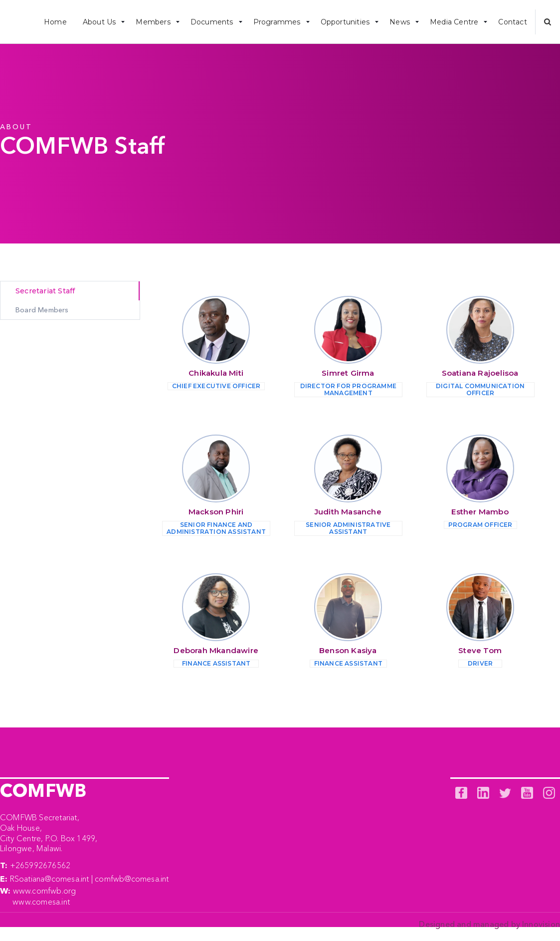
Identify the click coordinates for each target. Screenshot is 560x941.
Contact (512, 22)
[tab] (70, 291)
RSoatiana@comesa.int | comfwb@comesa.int (90, 879)
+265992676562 (40, 865)
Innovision (541, 924)
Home (55, 22)
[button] (101, 22)
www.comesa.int (41, 902)
